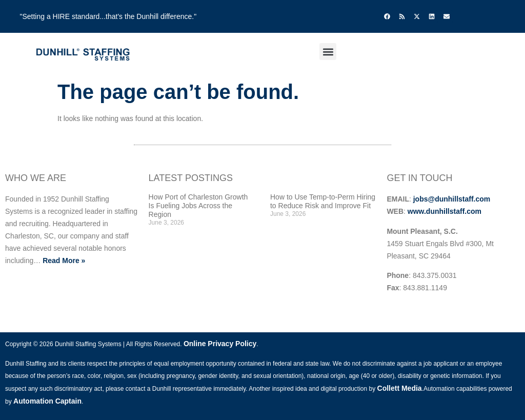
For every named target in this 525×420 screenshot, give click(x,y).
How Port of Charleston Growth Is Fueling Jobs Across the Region (198, 206)
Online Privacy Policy (220, 344)
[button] (328, 52)
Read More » (64, 261)
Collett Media (400, 388)
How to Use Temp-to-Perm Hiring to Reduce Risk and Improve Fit (323, 201)
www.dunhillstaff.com (445, 211)
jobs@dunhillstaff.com (452, 199)
